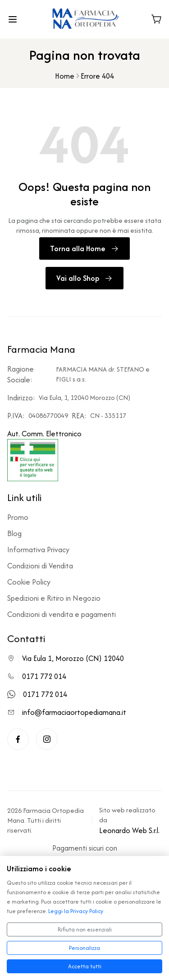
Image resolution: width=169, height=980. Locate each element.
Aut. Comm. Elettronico (44, 455)
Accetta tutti (85, 966)
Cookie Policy (29, 582)
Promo (18, 517)
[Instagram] (47, 739)
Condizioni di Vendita (40, 566)
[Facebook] (18, 739)
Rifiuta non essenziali (85, 929)
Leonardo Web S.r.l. (129, 830)
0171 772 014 (44, 676)
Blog (14, 533)
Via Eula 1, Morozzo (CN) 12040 (73, 658)
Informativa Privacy (38, 550)
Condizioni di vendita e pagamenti (62, 614)
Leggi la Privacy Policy (76, 911)
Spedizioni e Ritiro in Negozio (54, 598)
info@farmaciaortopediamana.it (74, 712)
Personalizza (84, 948)
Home (65, 76)
